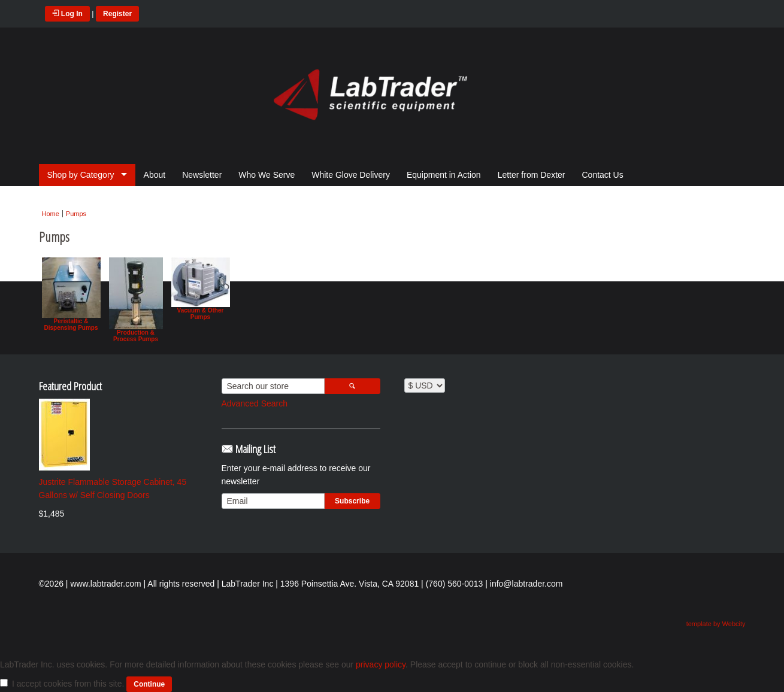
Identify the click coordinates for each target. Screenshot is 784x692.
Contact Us (602, 175)
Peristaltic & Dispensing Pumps (71, 294)
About (155, 175)
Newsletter (202, 175)
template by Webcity (716, 624)
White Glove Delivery (351, 175)
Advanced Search (255, 403)
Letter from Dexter (532, 175)
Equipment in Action (444, 175)
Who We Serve (267, 175)
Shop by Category (81, 175)
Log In (67, 14)
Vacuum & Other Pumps (201, 289)
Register (117, 14)
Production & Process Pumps (136, 300)
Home (51, 214)
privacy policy (381, 664)
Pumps (76, 214)
